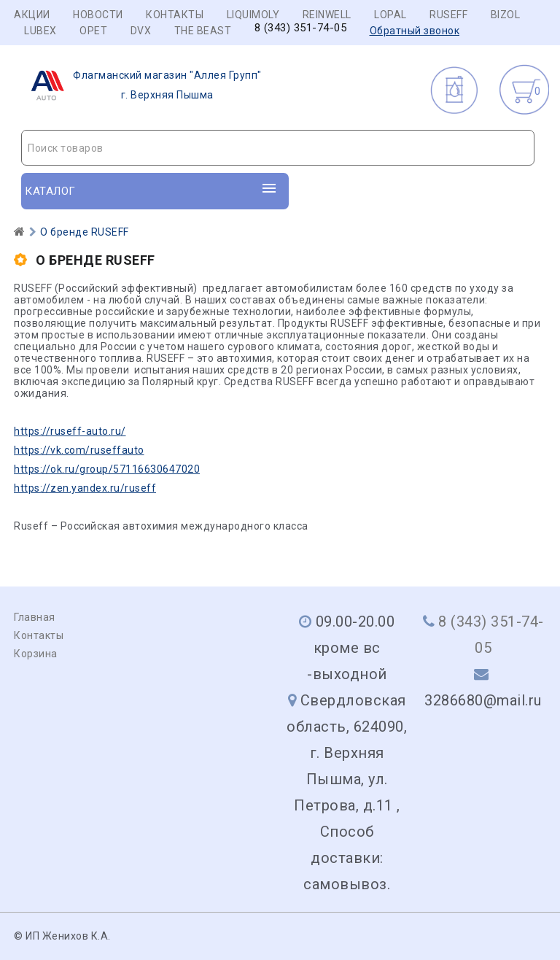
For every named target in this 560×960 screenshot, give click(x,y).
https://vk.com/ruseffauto (79, 450)
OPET (93, 31)
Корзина (36, 654)
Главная (35, 617)
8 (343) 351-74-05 (301, 28)
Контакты (175, 15)
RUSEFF (448, 15)
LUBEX (40, 31)
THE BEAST (203, 31)
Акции (32, 15)
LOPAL (390, 15)
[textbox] (278, 148)
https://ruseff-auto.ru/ (70, 431)
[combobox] (278, 148)
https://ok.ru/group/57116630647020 (107, 469)
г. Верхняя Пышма (142, 85)
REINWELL (327, 15)
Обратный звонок (415, 31)
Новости (98, 15)
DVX (141, 31)
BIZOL (506, 15)
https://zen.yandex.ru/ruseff (85, 488)
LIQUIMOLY (253, 15)
